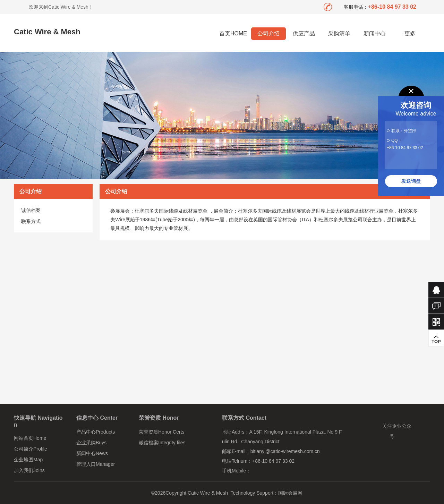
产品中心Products (96, 432)
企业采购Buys (91, 443)
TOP (436, 339)
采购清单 (339, 33)
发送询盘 (411, 181)
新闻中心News (92, 453)
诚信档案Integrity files (162, 443)
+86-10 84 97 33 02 (405, 148)
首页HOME (233, 33)
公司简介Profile (31, 449)
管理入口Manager (96, 464)
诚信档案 (31, 210)
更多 (410, 33)
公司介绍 (268, 33)
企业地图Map (28, 460)
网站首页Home (30, 438)
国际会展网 (290, 493)
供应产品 (304, 33)
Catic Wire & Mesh (47, 32)
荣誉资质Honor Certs (161, 432)
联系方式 (31, 221)
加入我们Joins (29, 470)
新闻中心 (375, 33)
